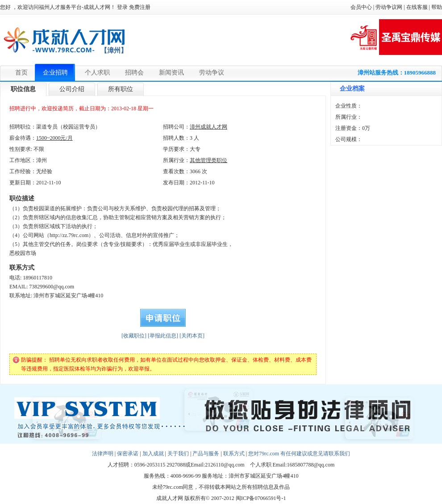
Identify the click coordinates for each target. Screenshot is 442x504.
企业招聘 (55, 73)
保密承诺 (128, 454)
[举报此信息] (163, 336)
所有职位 (121, 89)
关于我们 (178, 454)
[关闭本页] (192, 336)
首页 (21, 73)
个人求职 (97, 73)
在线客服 (417, 7)
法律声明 (103, 454)
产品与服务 (206, 454)
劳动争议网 (389, 7)
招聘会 (134, 73)
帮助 (437, 7)
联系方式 (234, 454)
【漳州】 (114, 50)
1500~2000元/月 (54, 138)
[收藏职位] (134, 336)
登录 (122, 7)
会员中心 (361, 7)
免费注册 (140, 7)
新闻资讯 (171, 73)
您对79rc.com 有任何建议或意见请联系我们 (299, 454)
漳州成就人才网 (208, 127)
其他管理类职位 (208, 160)
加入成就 (153, 454)
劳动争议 (212, 73)
